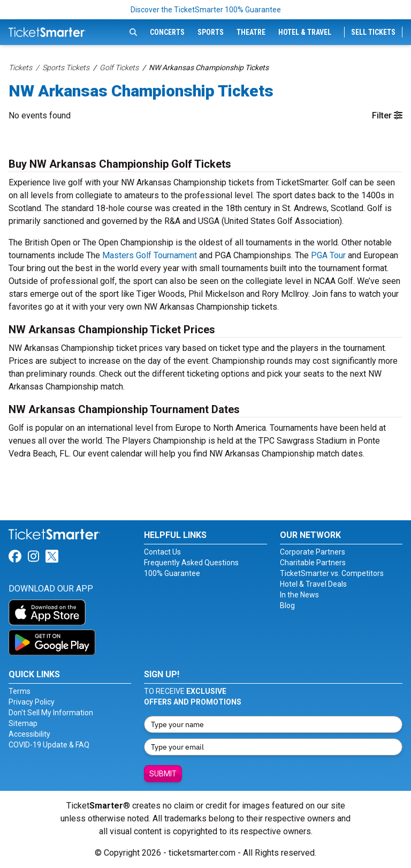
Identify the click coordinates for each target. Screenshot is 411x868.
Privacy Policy (32, 702)
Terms (20, 691)
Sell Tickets (373, 32)
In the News (299, 595)
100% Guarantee (172, 573)
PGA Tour (328, 255)
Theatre (251, 32)
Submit (163, 774)
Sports (211, 32)
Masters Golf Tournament (150, 255)
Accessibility (29, 734)
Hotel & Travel (305, 32)
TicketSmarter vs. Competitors (332, 573)
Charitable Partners (313, 563)
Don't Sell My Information (51, 713)
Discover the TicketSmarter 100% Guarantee (206, 10)
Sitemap (23, 723)
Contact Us (162, 552)
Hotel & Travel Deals (313, 584)
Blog (287, 605)
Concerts (167, 32)
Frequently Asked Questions (191, 563)
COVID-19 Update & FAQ (49, 745)
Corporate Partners (313, 552)
